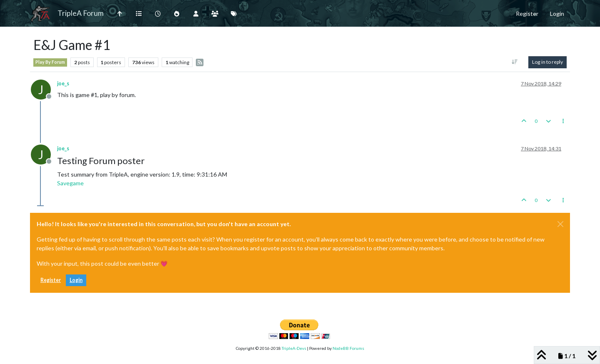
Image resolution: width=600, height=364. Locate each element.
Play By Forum (50, 62)
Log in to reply (547, 62)
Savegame (70, 183)
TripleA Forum (81, 13)
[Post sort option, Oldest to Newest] (515, 62)
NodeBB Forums (348, 348)
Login (76, 280)
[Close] (560, 224)
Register (51, 280)
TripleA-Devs (294, 348)
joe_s (63, 84)
